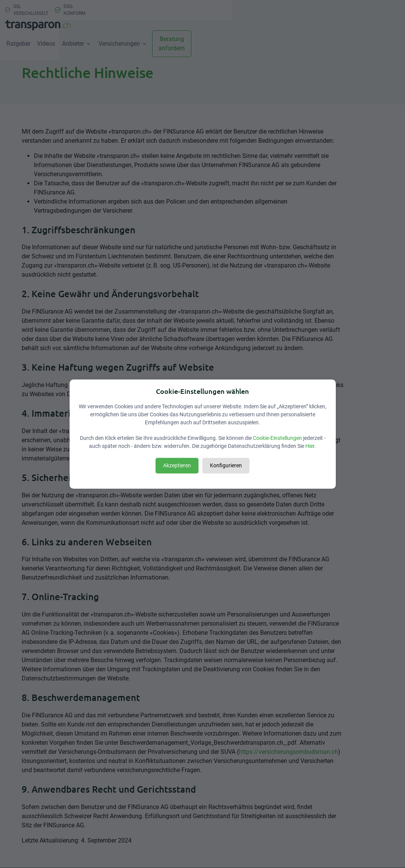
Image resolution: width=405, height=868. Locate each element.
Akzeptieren (177, 465)
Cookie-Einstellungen (277, 438)
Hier (310, 446)
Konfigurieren (226, 465)
